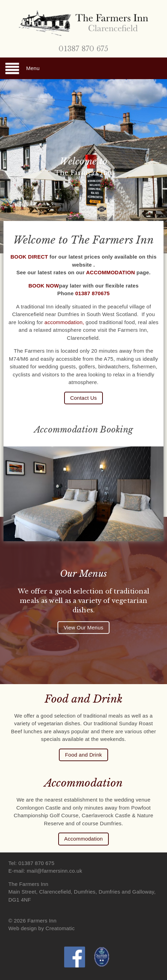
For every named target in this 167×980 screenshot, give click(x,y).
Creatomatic (60, 928)
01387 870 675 (83, 49)
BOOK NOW (44, 286)
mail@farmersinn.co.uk (55, 871)
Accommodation (83, 839)
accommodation (64, 322)
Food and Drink (83, 755)
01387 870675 (93, 293)
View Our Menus (83, 627)
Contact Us (83, 398)
